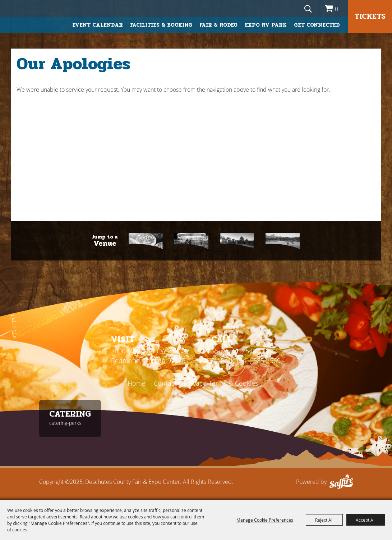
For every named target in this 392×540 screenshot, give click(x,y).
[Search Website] (308, 9)
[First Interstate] (237, 241)
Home (137, 383)
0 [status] (336, 9)
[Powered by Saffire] (341, 482)
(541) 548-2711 (251, 351)
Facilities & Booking (161, 25)
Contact (165, 383)
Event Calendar (98, 25)
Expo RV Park (266, 25)
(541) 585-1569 (259, 360)
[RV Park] (283, 241)
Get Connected (317, 25)
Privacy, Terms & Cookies (222, 383)
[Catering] (146, 241)
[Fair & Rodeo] (191, 241)
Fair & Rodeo (218, 25)
